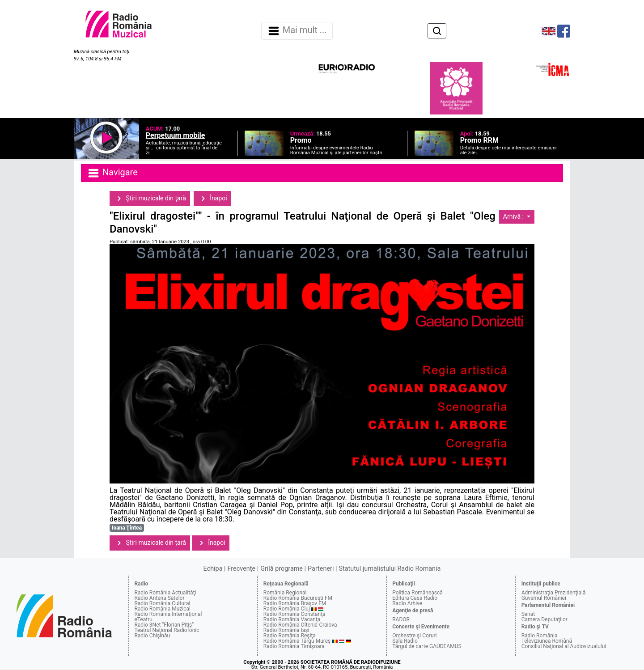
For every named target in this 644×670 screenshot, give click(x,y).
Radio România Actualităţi (165, 593)
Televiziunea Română (547, 641)
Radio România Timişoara (294, 646)
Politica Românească (417, 593)
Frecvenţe (241, 569)
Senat (528, 614)
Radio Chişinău (152, 636)
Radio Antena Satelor (159, 598)
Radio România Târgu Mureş (297, 641)
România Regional (285, 593)
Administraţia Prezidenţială (554, 593)
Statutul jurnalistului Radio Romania (390, 569)
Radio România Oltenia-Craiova (300, 625)
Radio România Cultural (162, 603)
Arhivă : (514, 216)
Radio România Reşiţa (290, 636)
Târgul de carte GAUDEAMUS (427, 646)
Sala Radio (405, 641)
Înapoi (212, 199)
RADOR (401, 619)
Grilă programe (282, 569)
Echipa (213, 569)
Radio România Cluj (287, 609)
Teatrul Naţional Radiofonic (167, 630)
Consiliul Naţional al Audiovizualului (564, 646)
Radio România (540, 636)
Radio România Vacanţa (292, 619)
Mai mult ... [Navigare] (297, 31)
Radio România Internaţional (168, 614)
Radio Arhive (407, 603)
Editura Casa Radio (415, 598)
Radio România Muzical (162, 609)
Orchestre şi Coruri (414, 636)
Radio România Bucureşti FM (298, 598)
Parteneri (321, 569)
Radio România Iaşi (286, 630)
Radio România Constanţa (294, 614)
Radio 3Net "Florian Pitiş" (164, 625)
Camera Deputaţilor (544, 619)
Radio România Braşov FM (295, 603)
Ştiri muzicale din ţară (150, 199)
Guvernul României (544, 598)
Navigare (112, 173)
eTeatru (143, 619)
